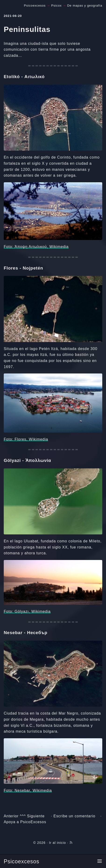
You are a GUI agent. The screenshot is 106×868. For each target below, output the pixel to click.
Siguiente (36, 816)
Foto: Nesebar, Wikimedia (28, 790)
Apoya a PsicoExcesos (25, 822)
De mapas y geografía (85, 6)
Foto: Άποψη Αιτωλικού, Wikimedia (36, 247)
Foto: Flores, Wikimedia (26, 439)
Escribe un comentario (74, 816)
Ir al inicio (57, 843)
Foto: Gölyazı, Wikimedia (27, 611)
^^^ (23, 816)
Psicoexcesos (21, 861)
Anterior (11, 816)
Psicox (56, 6)
